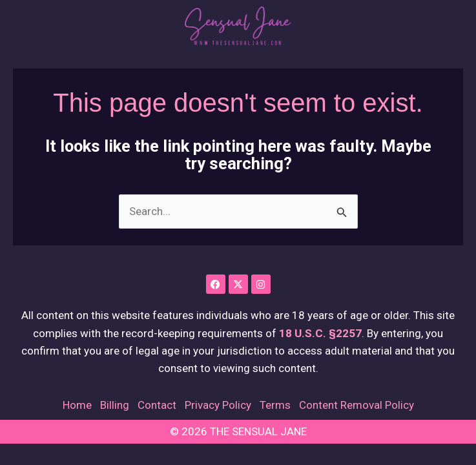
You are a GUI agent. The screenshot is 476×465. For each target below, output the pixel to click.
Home (77, 405)
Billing (115, 405)
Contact (157, 405)
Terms (275, 405)
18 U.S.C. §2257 (320, 333)
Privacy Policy (218, 405)
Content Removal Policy (357, 405)
